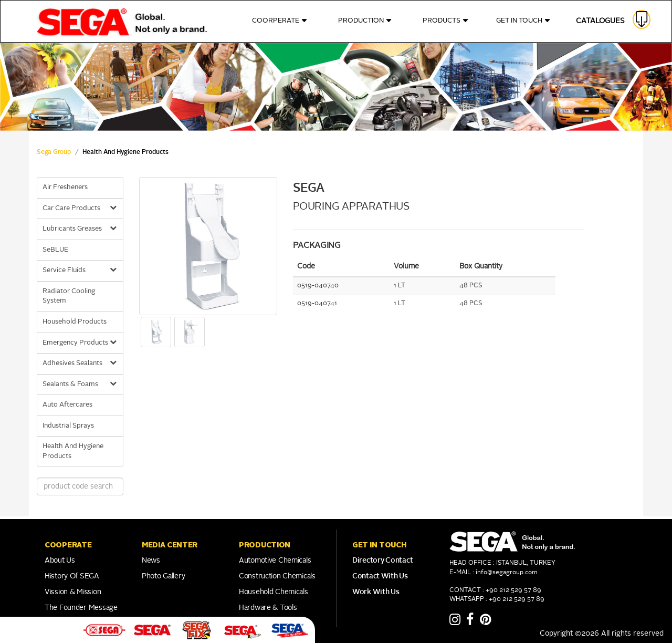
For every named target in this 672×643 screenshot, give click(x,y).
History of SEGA (72, 576)
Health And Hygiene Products (73, 451)
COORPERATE (280, 21)
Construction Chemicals (277, 576)
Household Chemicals (274, 592)
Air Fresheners (65, 187)
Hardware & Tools (268, 608)
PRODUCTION (365, 21)
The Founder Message (81, 608)
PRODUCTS (446, 21)
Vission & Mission (73, 592)
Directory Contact (382, 561)
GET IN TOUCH (523, 21)
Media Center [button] (170, 545)
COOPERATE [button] (68, 545)
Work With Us (376, 592)
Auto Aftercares (67, 405)
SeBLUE (55, 250)
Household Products (75, 322)
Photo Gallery (163, 576)
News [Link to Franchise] (151, 561)
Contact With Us (380, 576)
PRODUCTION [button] (265, 545)
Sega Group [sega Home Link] (54, 152)
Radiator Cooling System (69, 296)
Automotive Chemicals (275, 561)
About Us (60, 561)
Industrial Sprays (68, 426)
